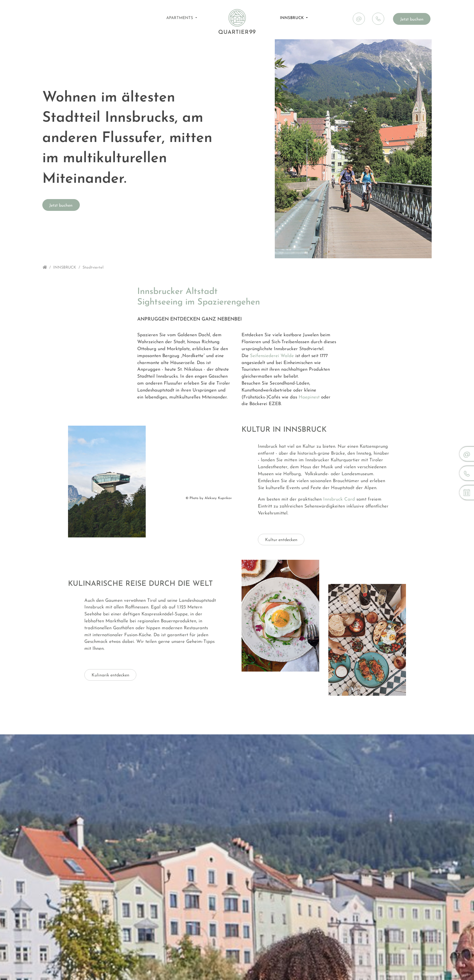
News (422, 5)
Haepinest (309, 397)
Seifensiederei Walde (272, 356)
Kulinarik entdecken (110, 693)
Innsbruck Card (339, 509)
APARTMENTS (180, 18)
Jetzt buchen (412, 19)
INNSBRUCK (292, 18)
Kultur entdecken (281, 549)
